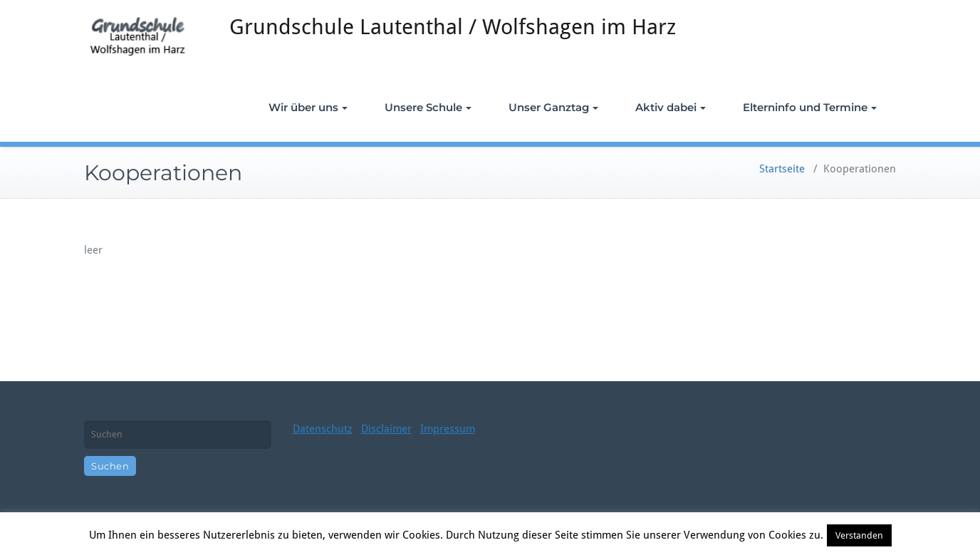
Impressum (448, 429)
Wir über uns (308, 107)
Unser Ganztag (553, 107)
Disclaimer (386, 429)
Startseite (782, 169)
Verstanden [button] (859, 535)
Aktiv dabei (671, 107)
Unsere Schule (428, 107)
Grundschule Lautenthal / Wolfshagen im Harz (453, 27)
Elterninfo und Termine (810, 107)
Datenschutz (323, 429)
